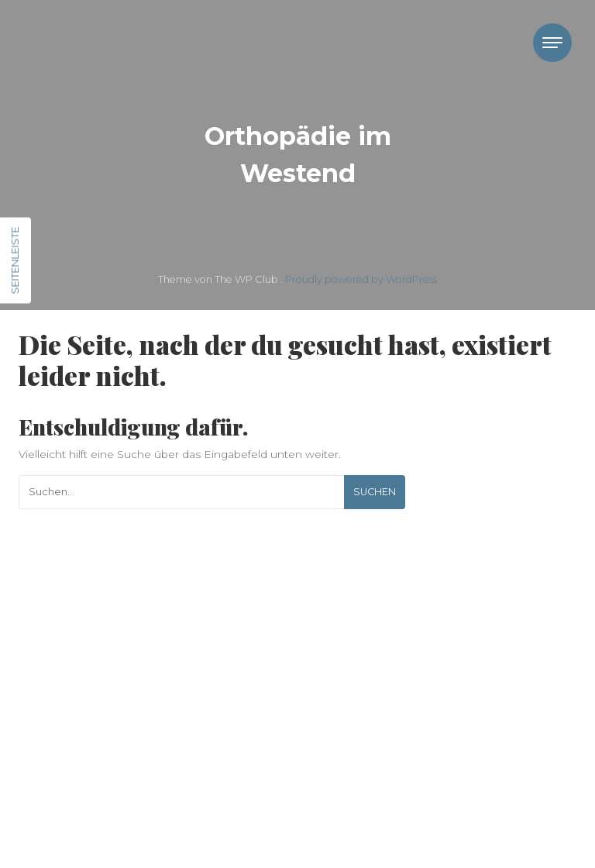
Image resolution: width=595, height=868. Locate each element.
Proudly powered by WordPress (361, 279)
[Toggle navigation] (552, 43)
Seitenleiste (15, 261)
